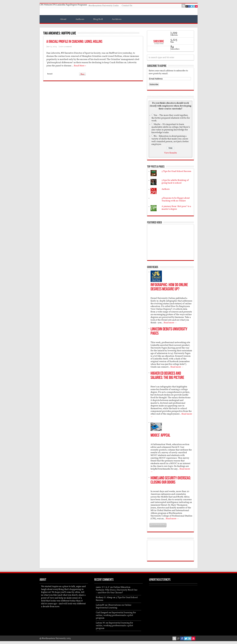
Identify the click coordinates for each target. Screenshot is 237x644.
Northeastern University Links (104, 6)
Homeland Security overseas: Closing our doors (171, 480)
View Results (170, 153)
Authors (80, 19)
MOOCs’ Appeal (160, 435)
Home (48, 20)
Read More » (80, 66)
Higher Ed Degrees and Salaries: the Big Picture (167, 375)
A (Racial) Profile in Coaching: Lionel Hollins (74, 42)
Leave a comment (65, 47)
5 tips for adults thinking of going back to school (175, 182)
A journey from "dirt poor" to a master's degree (176, 208)
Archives (117, 19)
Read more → (170, 323)
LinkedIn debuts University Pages (169, 331)
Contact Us (127, 6)
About (63, 19)
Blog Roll (98, 19)
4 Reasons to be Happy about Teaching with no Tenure (176, 199)
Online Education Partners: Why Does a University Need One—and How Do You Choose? (117, 590)
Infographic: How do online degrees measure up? (169, 287)
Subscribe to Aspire (157, 66)
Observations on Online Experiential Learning (114, 606)
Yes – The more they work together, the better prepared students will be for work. (171, 118)
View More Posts (158, 525)
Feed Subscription (142, 33)
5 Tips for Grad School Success (176, 171)
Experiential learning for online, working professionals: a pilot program (116, 615)
